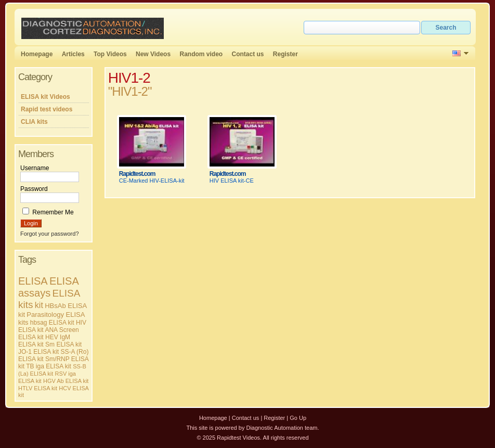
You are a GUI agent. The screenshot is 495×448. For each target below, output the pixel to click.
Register (285, 54)
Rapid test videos (47, 109)
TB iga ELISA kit (49, 366)
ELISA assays (48, 287)
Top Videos (110, 54)
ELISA (33, 281)
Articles (73, 54)
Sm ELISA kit (63, 344)
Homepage (37, 54)
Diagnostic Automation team (282, 428)
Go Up (298, 418)
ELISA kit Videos (45, 97)
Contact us (248, 54)
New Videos (153, 54)
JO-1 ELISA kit (38, 352)
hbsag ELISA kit (52, 323)
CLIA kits (34, 122)
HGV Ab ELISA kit (66, 381)
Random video (201, 54)
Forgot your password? (50, 234)
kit (39, 305)
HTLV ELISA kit (38, 388)
